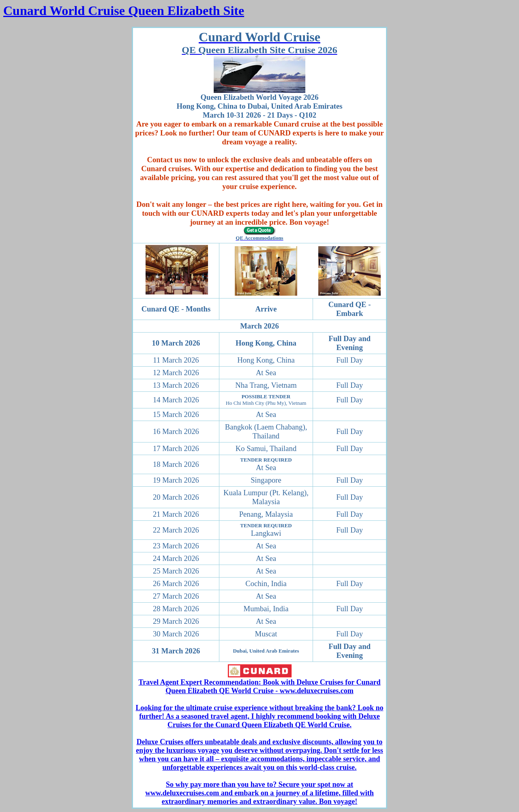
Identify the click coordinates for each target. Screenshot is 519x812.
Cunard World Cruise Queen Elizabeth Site (124, 11)
